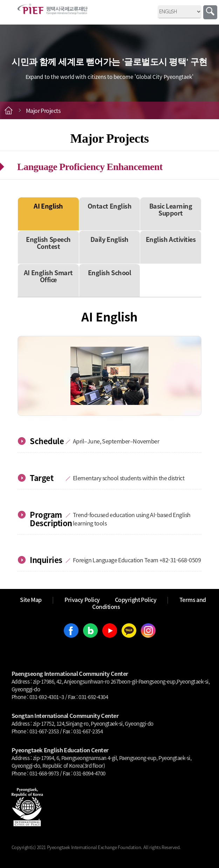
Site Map (31, 599)
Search (210, 12)
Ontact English (110, 206)
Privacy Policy (82, 599)
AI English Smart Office (48, 276)
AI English (48, 206)
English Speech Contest (48, 243)
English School (110, 273)
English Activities (171, 239)
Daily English (109, 239)
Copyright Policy (136, 599)
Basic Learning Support (171, 209)
